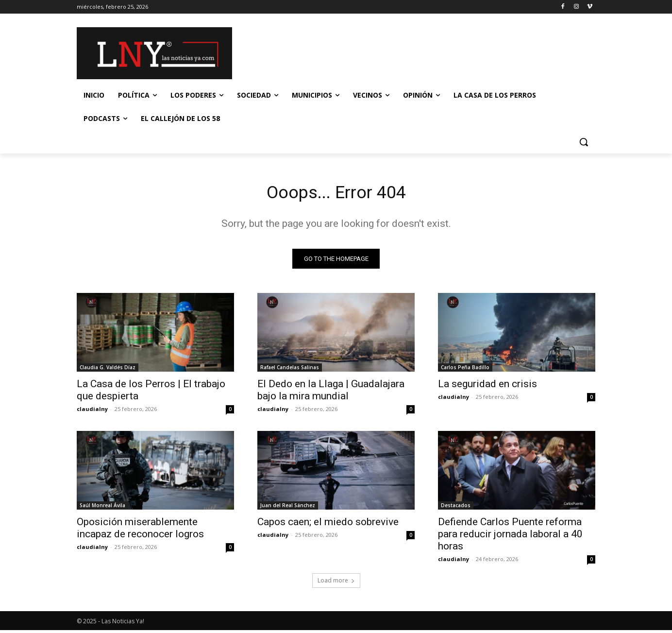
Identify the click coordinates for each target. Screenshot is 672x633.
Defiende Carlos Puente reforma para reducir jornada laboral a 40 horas (510, 537)
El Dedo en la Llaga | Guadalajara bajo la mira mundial (331, 393)
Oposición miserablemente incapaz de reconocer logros (140, 531)
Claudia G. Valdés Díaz (108, 370)
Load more (336, 583)
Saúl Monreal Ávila (102, 508)
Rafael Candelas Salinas (290, 370)
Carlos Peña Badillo (465, 370)
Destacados (456, 508)
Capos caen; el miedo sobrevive (328, 525)
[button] (584, 142)
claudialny (92, 412)
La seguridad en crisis (487, 387)
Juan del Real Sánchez (288, 508)
